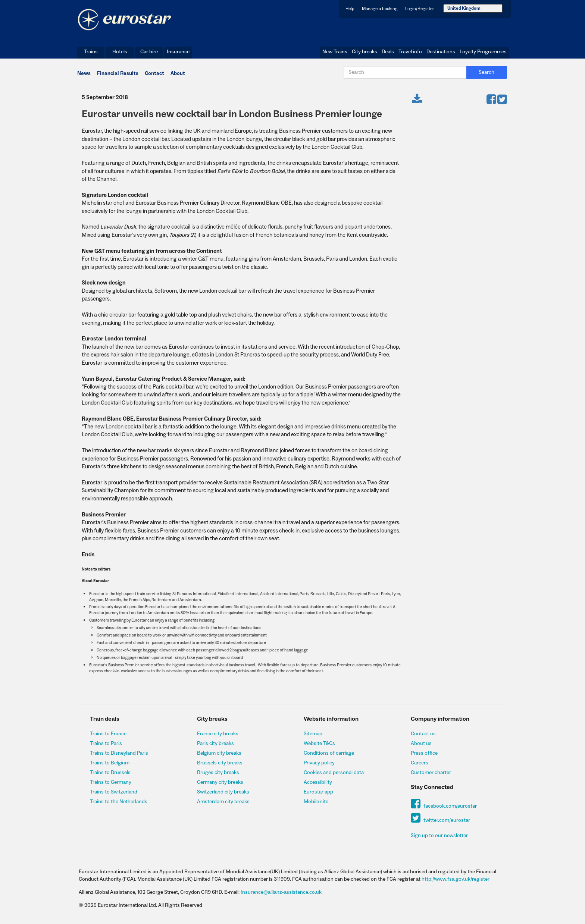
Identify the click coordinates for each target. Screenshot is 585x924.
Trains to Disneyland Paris (119, 753)
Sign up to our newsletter (439, 836)
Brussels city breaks (220, 763)
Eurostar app (318, 792)
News (84, 73)
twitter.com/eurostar (440, 820)
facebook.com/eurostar (444, 806)
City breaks (365, 52)
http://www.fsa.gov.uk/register (456, 879)
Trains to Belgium (110, 763)
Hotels (120, 52)
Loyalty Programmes (483, 52)
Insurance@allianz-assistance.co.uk (281, 892)
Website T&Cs (319, 744)
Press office (424, 753)
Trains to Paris (106, 744)
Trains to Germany (111, 782)
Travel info (410, 52)
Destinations (441, 52)
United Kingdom (464, 8)
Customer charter (431, 773)
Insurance (178, 52)
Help (350, 9)
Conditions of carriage (329, 753)
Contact (154, 73)
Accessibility (318, 782)
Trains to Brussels (110, 773)
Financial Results (118, 73)
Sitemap (313, 734)
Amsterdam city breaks (223, 802)
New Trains (335, 52)
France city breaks (218, 734)
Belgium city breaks (219, 753)
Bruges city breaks (218, 773)
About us (421, 744)
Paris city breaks (215, 744)
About (178, 73)
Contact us (423, 734)
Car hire (149, 52)
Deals (388, 52)
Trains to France (108, 734)
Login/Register (420, 9)
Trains (91, 52)
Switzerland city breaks (223, 792)
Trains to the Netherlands (119, 802)
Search (487, 72)
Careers (420, 763)
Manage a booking (380, 9)
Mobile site (316, 802)
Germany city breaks (220, 782)
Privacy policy (319, 763)
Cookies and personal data (334, 773)
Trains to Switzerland (114, 792)
